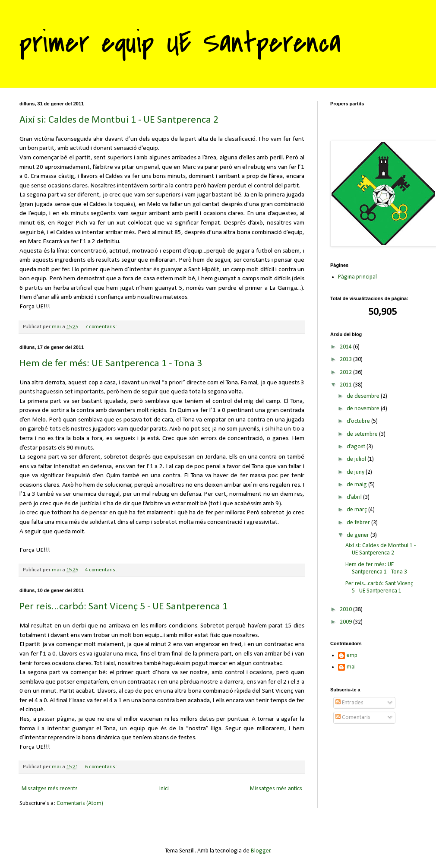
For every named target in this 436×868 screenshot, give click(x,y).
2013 (346, 360)
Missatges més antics (276, 789)
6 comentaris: (101, 767)
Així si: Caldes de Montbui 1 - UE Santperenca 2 (119, 120)
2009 (346, 622)
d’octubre (359, 421)
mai (351, 667)
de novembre (364, 409)
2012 (346, 372)
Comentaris (353, 718)
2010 (346, 610)
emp (352, 655)
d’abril (355, 497)
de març (357, 510)
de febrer (359, 523)
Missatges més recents (50, 789)
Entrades (349, 703)
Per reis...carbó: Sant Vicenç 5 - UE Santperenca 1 (123, 607)
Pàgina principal (357, 277)
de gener (359, 535)
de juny (356, 472)
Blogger (261, 851)
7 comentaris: (101, 327)
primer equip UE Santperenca (180, 43)
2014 (346, 347)
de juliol (357, 459)
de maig (357, 485)
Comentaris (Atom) (80, 803)
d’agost (357, 447)
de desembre (364, 396)
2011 (346, 385)
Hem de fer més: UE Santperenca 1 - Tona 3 (111, 364)
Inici (164, 789)
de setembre (363, 434)
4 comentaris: (101, 570)
